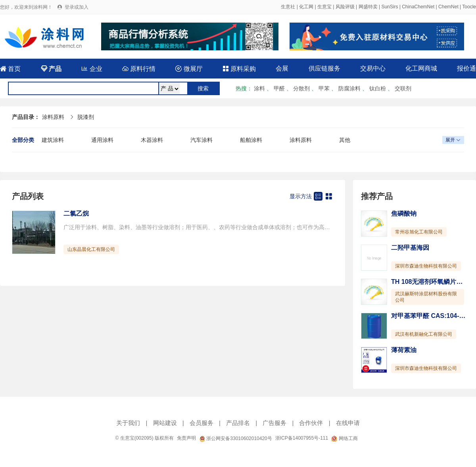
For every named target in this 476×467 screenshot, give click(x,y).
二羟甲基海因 (410, 248)
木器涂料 (152, 140)
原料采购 (239, 69)
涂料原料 (53, 117)
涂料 (259, 88)
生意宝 (324, 7)
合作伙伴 (311, 423)
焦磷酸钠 (404, 213)
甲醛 (279, 88)
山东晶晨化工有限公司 (91, 249)
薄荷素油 (404, 350)
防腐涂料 (349, 88)
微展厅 (189, 69)
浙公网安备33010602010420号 (236, 438)
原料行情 (139, 69)
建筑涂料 (53, 140)
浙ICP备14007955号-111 (302, 438)
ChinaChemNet (418, 7)
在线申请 (348, 423)
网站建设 (165, 423)
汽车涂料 (202, 140)
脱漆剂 (86, 117)
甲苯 (324, 88)
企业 (92, 69)
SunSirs (390, 7)
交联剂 (403, 88)
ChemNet (448, 7)
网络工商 (344, 438)
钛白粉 (378, 88)
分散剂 (301, 88)
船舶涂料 (251, 140)
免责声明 (186, 438)
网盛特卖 (368, 7)
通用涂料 (102, 140)
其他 (345, 140)
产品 (51, 69)
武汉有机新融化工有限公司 (424, 334)
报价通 (466, 68)
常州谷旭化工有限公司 (419, 232)
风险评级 (345, 7)
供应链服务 (324, 68)
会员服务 (202, 423)
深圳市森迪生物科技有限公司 (426, 266)
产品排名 (238, 423)
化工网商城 (421, 68)
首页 (10, 69)
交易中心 (373, 68)
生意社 (288, 7)
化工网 (306, 7)
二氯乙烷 (76, 213)
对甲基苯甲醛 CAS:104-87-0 (432, 316)
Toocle (469, 7)
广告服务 (274, 423)
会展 (282, 68)
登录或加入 (77, 7)
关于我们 (128, 423)
